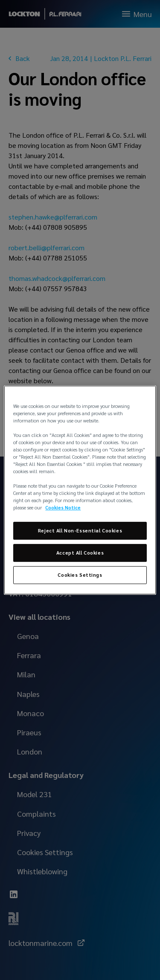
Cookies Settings (80, 575)
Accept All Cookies (80, 553)
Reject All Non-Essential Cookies (80, 531)
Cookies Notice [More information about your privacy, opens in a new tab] (63, 508)
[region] (80, 490)
